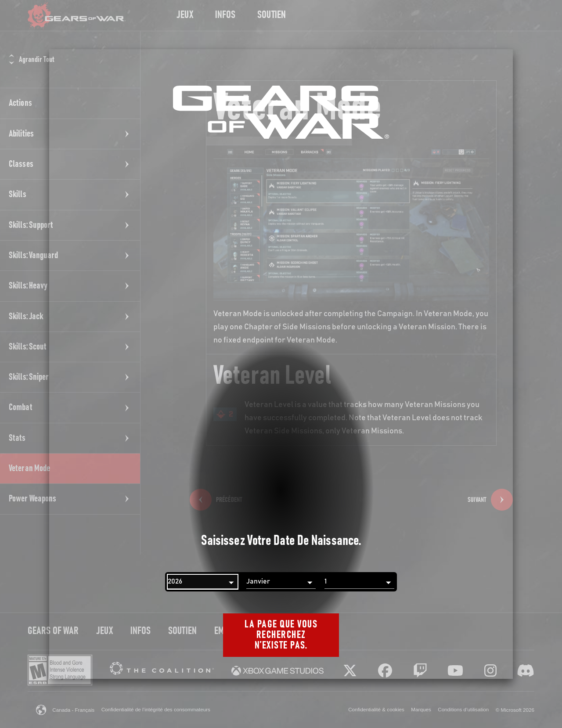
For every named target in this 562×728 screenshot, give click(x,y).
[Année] (203, 582)
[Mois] (281, 582)
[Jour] (359, 582)
